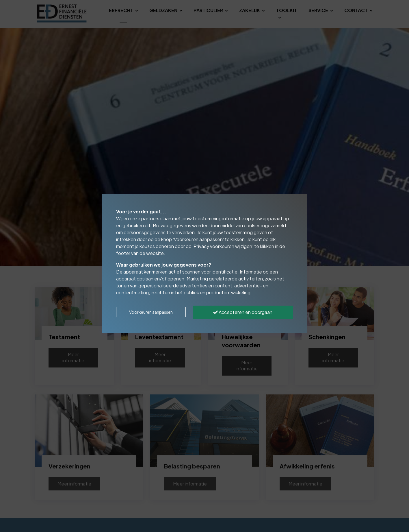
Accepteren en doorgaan (243, 312)
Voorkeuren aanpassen (151, 312)
